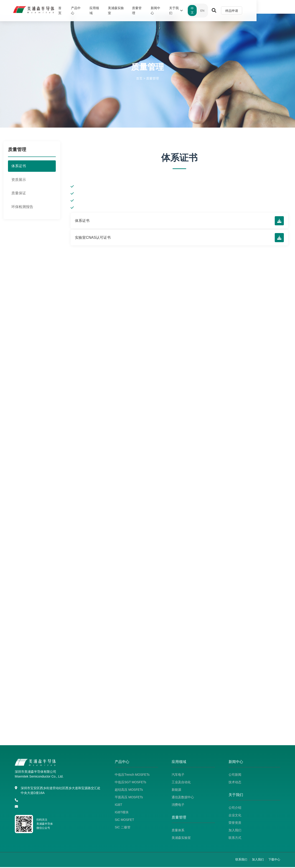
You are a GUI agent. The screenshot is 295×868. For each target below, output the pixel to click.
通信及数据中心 (183, 798)
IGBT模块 (122, 813)
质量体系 (178, 831)
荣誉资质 (235, 824)
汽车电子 (178, 776)
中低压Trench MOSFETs (132, 776)
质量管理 (166, 9)
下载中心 (274, 860)
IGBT (118, 806)
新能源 (176, 791)
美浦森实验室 (142, 9)
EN (239, 9)
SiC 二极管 (122, 828)
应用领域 (118, 9)
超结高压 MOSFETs (129, 791)
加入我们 (235, 831)
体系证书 (19, 166)
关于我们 (209, 9)
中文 (228, 9)
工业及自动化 (181, 783)
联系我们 (241, 860)
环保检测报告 (22, 207)
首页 (79, 9)
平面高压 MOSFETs (129, 798)
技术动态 (235, 783)
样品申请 (269, 10)
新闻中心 (186, 9)
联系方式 (235, 839)
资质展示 (19, 180)
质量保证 (19, 193)
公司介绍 (235, 809)
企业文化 (235, 816)
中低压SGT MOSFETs (130, 783)
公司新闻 (235, 776)
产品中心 (97, 9)
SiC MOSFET (124, 821)
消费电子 (178, 806)
